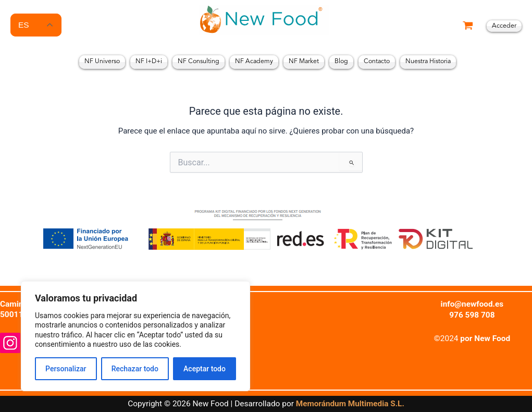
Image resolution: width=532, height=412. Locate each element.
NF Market (304, 62)
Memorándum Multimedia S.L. (350, 404)
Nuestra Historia (428, 62)
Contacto (377, 62)
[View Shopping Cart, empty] (468, 26)
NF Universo (102, 62)
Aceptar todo (205, 369)
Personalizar (66, 369)
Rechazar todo (135, 369)
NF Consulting (199, 62)
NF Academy (254, 62)
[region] (135, 336)
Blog (341, 62)
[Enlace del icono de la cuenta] (504, 27)
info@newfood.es (472, 304)
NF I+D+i (149, 62)
